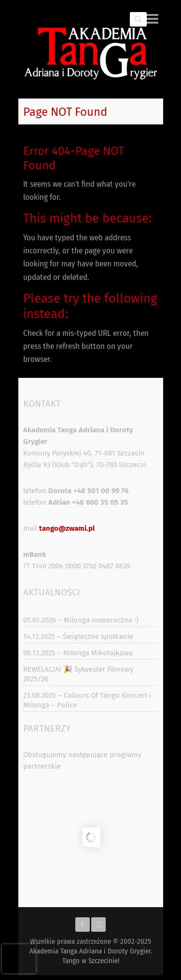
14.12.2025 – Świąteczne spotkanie (78, 636)
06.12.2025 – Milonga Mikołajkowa (78, 653)
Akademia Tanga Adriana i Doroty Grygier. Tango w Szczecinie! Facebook (83, 925)
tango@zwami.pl (67, 528)
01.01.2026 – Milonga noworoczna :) (81, 620)
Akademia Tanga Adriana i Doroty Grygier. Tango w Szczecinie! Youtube (98, 925)
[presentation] (19, 959)
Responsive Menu (153, 19)
